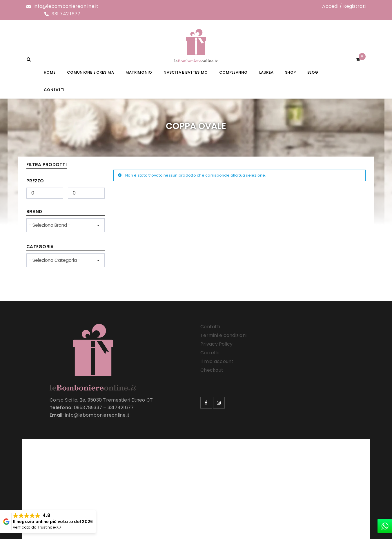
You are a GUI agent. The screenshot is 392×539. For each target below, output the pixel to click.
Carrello (210, 353)
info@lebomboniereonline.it (66, 6)
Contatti (210, 327)
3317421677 (121, 408)
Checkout (212, 370)
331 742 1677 (66, 14)
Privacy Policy (217, 344)
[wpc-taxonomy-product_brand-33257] (66, 225)
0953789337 (88, 408)
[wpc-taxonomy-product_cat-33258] (66, 260)
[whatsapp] (385, 526)
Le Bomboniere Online (120, 490)
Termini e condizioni (223, 335)
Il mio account (217, 361)
